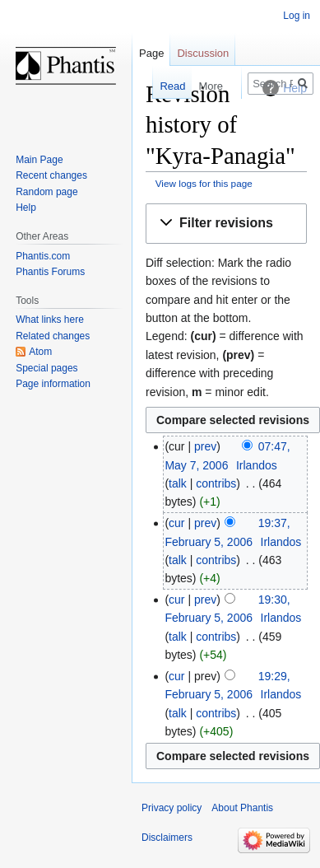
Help (26, 208)
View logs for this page (204, 183)
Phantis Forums (50, 272)
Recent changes (51, 175)
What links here (50, 320)
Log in (297, 16)
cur (176, 523)
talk (178, 483)
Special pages (46, 368)
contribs (216, 483)
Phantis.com (43, 256)
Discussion (203, 53)
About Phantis (242, 808)
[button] (226, 224)
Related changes (53, 336)
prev (205, 446)
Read (164, 86)
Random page (46, 192)
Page (151, 53)
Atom (40, 352)
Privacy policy (172, 808)
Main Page (39, 160)
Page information (53, 384)
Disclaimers (167, 838)
